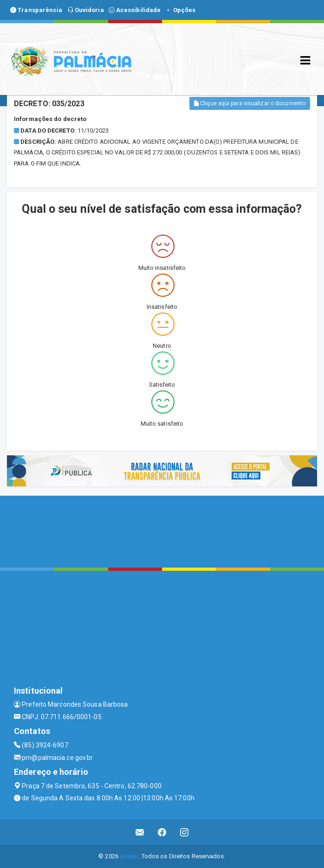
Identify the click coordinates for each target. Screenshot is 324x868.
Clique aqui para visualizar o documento (250, 103)
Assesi (129, 856)
